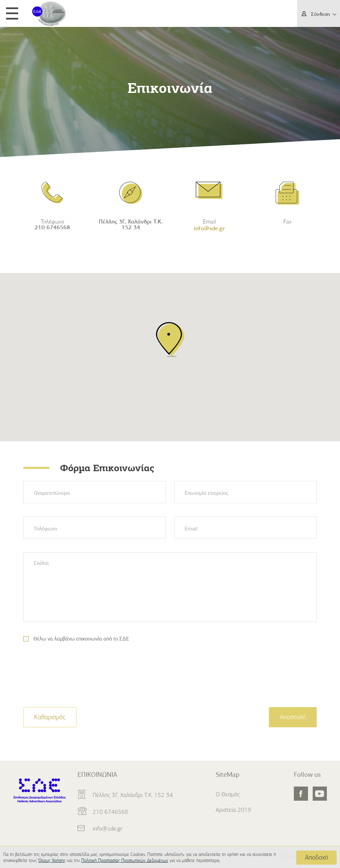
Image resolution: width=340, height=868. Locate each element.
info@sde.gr (107, 829)
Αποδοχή (317, 857)
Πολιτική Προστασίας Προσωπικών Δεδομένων (125, 860)
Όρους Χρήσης (52, 860)
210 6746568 (52, 227)
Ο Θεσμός (228, 794)
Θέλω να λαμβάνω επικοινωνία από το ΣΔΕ (81, 639)
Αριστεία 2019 (233, 810)
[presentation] (74, 679)
